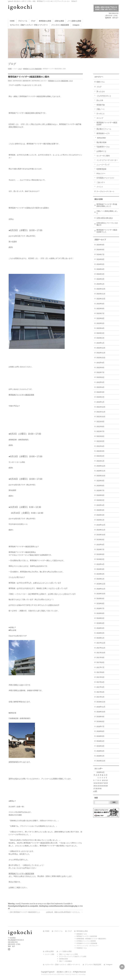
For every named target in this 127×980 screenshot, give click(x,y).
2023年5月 (100, 323)
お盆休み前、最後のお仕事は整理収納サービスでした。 (64, 912)
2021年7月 (100, 431)
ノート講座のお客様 (65, 951)
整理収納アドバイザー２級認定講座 (87, 936)
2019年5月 (100, 559)
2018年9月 (100, 599)
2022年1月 (100, 402)
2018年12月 (101, 584)
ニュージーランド (103, 165)
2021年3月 (100, 451)
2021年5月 (100, 441)
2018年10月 (101, 594)
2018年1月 (100, 638)
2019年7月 (100, 549)
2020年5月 (100, 500)
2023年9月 (100, 304)
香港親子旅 (101, 105)
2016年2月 (100, 751)
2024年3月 (100, 274)
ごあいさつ (101, 182)
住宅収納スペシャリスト (106, 178)
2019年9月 (100, 540)
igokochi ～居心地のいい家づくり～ (61, 972)
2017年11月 (101, 648)
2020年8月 (100, 486)
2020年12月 (101, 466)
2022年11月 (101, 353)
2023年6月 (100, 318)
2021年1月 (100, 461)
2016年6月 (100, 731)
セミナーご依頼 (50, 954)
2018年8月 (100, 603)
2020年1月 (100, 520)
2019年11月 (101, 530)
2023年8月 (100, 309)
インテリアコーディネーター (107, 160)
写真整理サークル (103, 147)
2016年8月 (100, 722)
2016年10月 (101, 712)
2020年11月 (101, 471)
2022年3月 (100, 392)
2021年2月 (100, 456)
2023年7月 (100, 313)
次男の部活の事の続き (105, 218)
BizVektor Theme (64, 974)
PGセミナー (101, 173)
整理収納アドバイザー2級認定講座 (58, 81)
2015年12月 (101, 761)
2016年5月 (100, 736)
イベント (100, 187)
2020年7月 (100, 490)
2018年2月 (100, 633)
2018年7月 (100, 608)
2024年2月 (100, 279)
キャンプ (100, 118)
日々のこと (101, 114)
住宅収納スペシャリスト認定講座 (86, 941)
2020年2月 (100, 515)
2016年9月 (100, 717)
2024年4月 (100, 269)
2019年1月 (100, 579)
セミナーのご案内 (103, 156)
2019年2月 (100, 574)
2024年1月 (100, 284)
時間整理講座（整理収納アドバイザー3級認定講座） (92, 938)
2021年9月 (100, 422)
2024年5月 (100, 264)
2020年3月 (100, 510)
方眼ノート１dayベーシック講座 (68, 954)
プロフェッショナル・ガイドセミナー (87, 945)
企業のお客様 (49, 951)
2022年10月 (101, 358)
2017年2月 (100, 692)
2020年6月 (100, 495)
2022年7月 (100, 372)
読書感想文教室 (63, 958)
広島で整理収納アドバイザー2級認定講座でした (24, 912)
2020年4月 (100, 505)
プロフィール (58, 931)
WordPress (53, 974)
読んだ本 (100, 100)
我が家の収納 (101, 142)
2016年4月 (100, 741)
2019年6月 (100, 554)
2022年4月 (100, 387)
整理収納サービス (103, 133)
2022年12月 (101, 348)
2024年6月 (100, 259)
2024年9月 (100, 245)
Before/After (101, 138)
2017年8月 (100, 662)
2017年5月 (100, 677)
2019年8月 (100, 545)
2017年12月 (101, 643)
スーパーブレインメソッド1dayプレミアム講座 (73, 956)
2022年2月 (100, 397)
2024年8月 (100, 250)
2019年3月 (100, 569)
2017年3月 (100, 687)
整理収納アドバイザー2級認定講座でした (107, 231)
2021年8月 (100, 426)
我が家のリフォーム (104, 129)
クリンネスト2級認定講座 (93, 964)
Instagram (109, 964)
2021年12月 (101, 407)
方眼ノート (101, 109)
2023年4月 (100, 328)
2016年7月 (100, 726)
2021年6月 (100, 436)
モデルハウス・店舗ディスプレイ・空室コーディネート (63, 964)
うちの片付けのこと (104, 96)
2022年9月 (100, 363)
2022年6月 (100, 377)
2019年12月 (101, 525)
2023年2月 (100, 338)
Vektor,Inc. (75, 974)
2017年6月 (100, 672)
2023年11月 (101, 294)
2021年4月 (100, 446)
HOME (47, 931)
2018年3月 (100, 628)
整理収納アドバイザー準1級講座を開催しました (107, 205)
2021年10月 (101, 417)
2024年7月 (100, 254)
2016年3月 (100, 746)
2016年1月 (100, 756)
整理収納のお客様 (82, 931)
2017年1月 (100, 697)
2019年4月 (100, 564)
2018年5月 (100, 618)
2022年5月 (100, 382)
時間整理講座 (101, 169)
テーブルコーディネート (106, 191)
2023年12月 (101, 289)
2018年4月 (100, 623)
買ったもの (101, 91)
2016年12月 (101, 702)
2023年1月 (100, 343)
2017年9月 (100, 658)
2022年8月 (100, 367)
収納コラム (101, 82)
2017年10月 (101, 653)
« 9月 (95, 791)
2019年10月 (101, 535)
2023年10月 (101, 299)
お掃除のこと (101, 151)
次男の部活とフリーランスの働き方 (107, 224)
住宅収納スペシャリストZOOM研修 (87, 943)
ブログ (71, 81)
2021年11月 (101, 412)
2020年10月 (101, 476)
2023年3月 (100, 333)
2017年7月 (100, 667)
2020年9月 (100, 481)
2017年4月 (100, 682)
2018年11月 (101, 589)
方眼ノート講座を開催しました (107, 212)
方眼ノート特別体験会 (65, 961)
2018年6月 (100, 613)
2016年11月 (101, 707)
